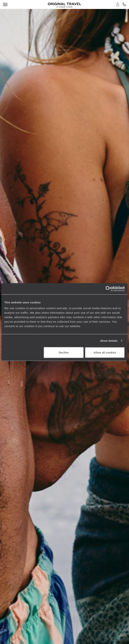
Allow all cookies (105, 352)
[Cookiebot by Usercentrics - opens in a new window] (108, 289)
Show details (109, 341)
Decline (64, 352)
